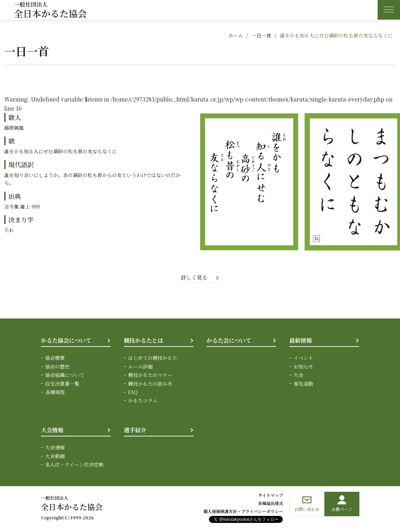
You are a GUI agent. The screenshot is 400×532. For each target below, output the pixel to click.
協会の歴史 (57, 367)
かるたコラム (143, 401)
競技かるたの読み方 (150, 384)
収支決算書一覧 (62, 384)
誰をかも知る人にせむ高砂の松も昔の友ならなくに (336, 35)
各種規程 (55, 392)
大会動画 (55, 456)
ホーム (236, 35)
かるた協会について (66, 341)
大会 (299, 375)
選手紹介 (135, 430)
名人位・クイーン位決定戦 (74, 465)
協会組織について (65, 375)
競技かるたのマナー (150, 375)
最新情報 (301, 341)
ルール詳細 (140, 367)
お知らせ (303, 367)
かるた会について (229, 341)
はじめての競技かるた (153, 358)
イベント (303, 358)
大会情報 (52, 430)
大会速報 (55, 448)
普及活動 (303, 384)
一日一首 (261, 35)
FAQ (133, 392)
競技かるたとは (143, 341)
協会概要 (55, 358)
